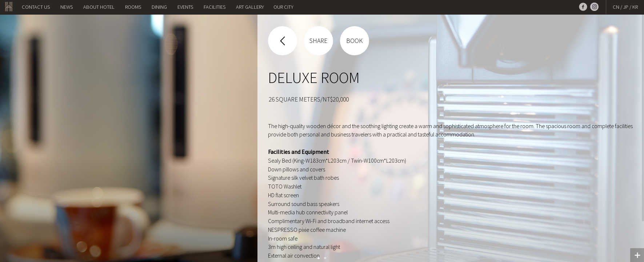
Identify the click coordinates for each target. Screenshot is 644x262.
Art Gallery (250, 7)
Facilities (215, 7)
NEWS (67, 7)
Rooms (133, 7)
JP (626, 7)
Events (185, 7)
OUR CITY (283, 7)
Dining (159, 7)
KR (635, 7)
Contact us (36, 7)
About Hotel (99, 7)
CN (616, 7)
